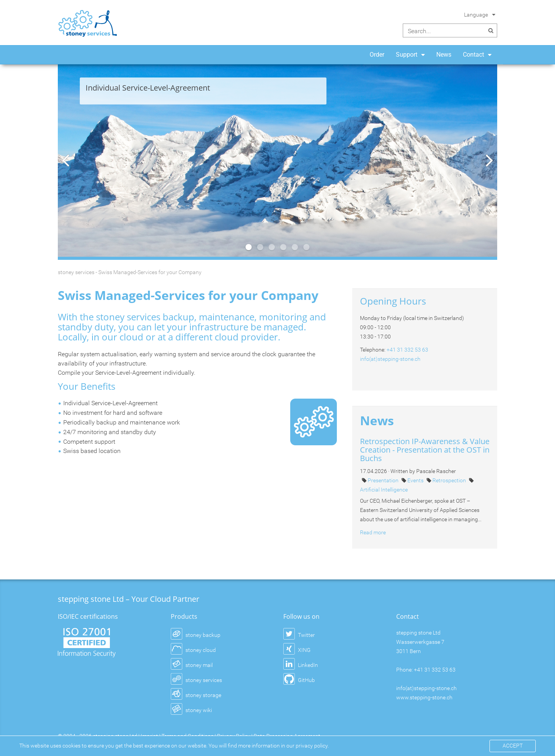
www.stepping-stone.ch (424, 697)
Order (377, 55)
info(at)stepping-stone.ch (390, 359)
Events (416, 480)
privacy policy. (312, 746)
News (444, 55)
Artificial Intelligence (384, 490)
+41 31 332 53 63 (407, 350)
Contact (473, 55)
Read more (373, 532)
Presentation (384, 480)
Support (407, 55)
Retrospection (450, 480)
